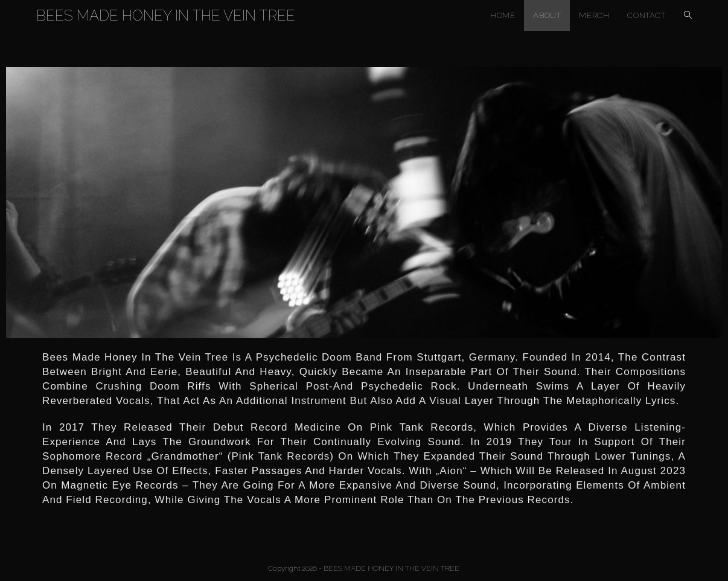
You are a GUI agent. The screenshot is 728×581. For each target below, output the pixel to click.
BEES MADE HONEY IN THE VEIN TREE (166, 15)
